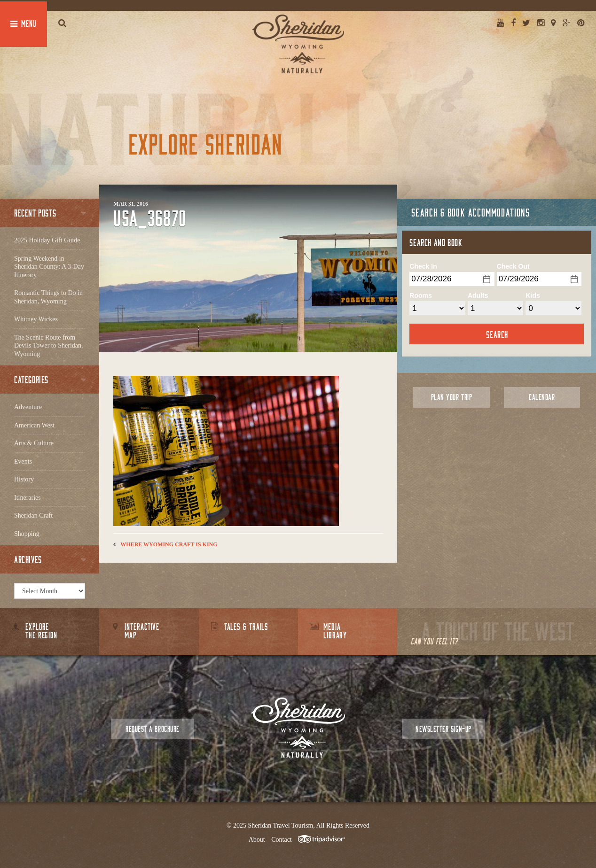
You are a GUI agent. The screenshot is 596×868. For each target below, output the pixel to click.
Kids (533, 295)
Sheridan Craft (33, 515)
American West (34, 425)
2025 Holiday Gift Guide (47, 240)
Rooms (420, 295)
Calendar (542, 397)
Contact (282, 840)
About (257, 840)
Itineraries (27, 498)
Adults (478, 295)
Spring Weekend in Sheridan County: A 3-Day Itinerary (49, 267)
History (24, 479)
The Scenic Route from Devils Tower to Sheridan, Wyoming (49, 346)
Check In (423, 266)
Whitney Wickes (36, 319)
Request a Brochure (152, 729)
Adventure (28, 407)
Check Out (513, 266)
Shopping (27, 534)
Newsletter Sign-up (443, 729)
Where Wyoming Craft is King (169, 544)
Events (23, 461)
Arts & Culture (34, 443)
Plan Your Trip (451, 397)
